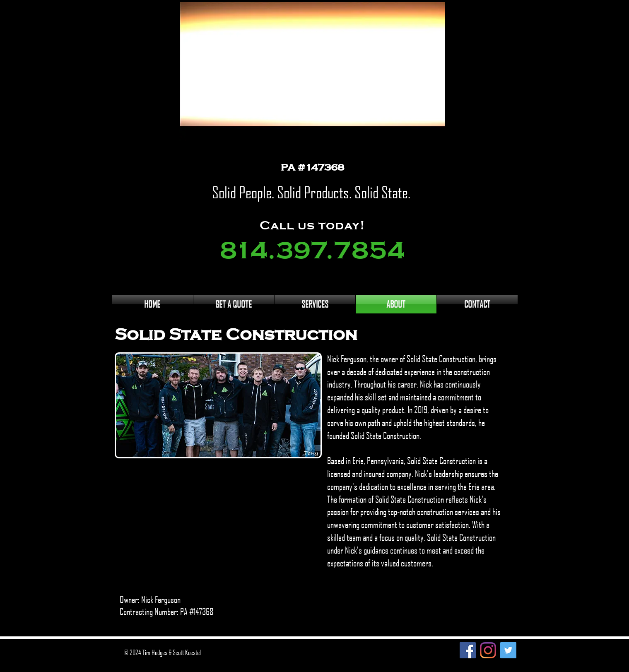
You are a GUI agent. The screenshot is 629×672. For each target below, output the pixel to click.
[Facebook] (468, 650)
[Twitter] (508, 650)
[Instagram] (488, 650)
